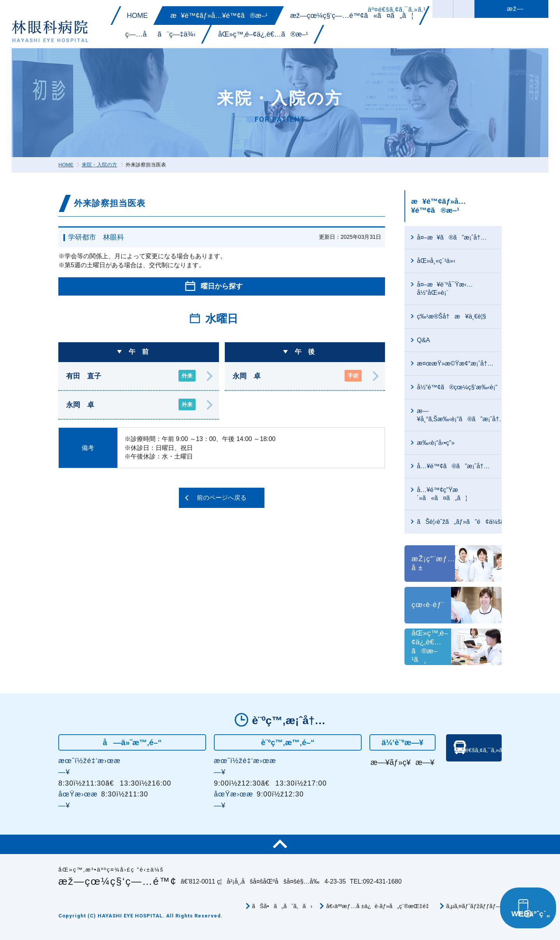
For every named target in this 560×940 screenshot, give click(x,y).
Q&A (423, 340)
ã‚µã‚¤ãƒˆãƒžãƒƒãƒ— (474, 906)
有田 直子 (131, 376)
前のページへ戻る (222, 498)
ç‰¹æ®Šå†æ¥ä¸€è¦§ (451, 316)
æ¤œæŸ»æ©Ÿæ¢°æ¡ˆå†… (455, 363)
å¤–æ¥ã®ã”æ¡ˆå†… (452, 237)
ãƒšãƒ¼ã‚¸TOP (280, 844)
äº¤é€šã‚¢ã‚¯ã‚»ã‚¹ (476, 768)
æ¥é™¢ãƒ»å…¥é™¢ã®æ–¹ (438, 206)
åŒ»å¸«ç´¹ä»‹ (436, 261)
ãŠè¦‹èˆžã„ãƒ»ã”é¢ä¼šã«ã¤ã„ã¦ (459, 522)
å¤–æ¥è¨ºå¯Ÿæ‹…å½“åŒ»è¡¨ (445, 289)
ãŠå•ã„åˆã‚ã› (282, 906)
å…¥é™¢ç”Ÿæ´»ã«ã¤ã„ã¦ (442, 494)
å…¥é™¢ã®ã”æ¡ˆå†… (453, 466)
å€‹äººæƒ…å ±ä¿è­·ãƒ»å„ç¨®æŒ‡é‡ (379, 906)
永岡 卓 (131, 404)
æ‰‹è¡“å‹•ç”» (436, 443)
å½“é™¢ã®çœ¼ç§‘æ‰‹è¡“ (457, 387)
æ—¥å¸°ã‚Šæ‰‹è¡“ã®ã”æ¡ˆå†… (459, 415)
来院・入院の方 (99, 165)
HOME (66, 165)
